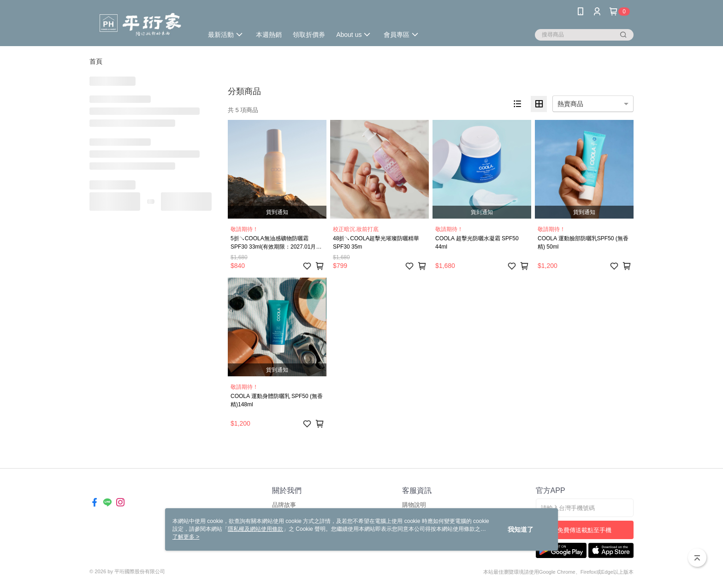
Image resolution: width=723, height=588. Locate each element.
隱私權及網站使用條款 (255, 529)
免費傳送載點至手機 (584, 530)
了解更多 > (186, 537)
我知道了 (521, 529)
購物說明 (414, 505)
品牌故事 (284, 505)
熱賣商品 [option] (570, 104)
